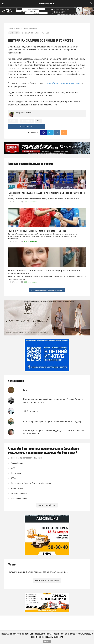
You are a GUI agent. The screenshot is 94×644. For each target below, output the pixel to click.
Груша (26, 390)
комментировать (26, 127)
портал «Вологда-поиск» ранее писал (63, 83)
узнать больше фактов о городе (47, 580)
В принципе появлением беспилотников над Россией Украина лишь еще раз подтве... (53, 401)
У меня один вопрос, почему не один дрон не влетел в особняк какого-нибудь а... (54, 432)
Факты (12, 565)
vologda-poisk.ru (47, 4)
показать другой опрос (47, 505)
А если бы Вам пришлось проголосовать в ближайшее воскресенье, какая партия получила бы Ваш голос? (43, 451)
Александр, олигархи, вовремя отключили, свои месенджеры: (53, 422)
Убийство (13, 121)
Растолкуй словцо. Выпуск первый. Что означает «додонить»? (38, 572)
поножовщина (27, 121)
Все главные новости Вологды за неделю (47, 290)
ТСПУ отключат (31, 411)
